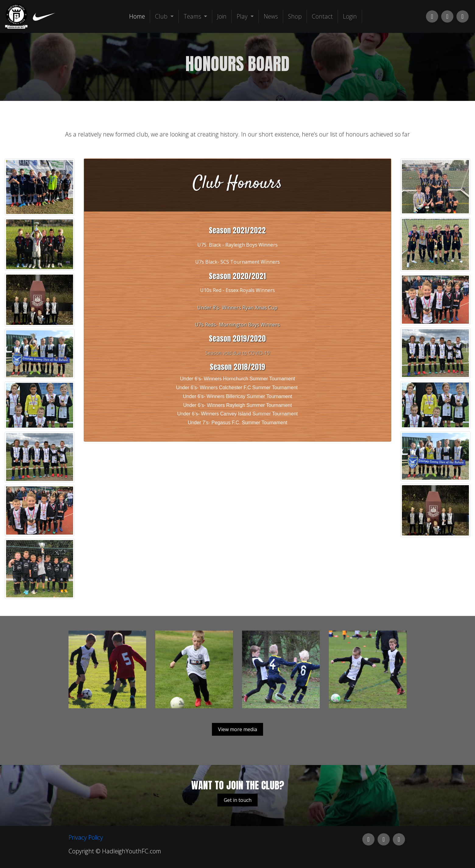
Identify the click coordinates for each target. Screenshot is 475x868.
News (271, 16)
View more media (237, 729)
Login (350, 16)
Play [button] (243, 16)
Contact (322, 16)
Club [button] (162, 16)
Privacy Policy (86, 837)
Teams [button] (193, 16)
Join (222, 16)
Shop (295, 16)
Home (138, 16)
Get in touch (238, 800)
